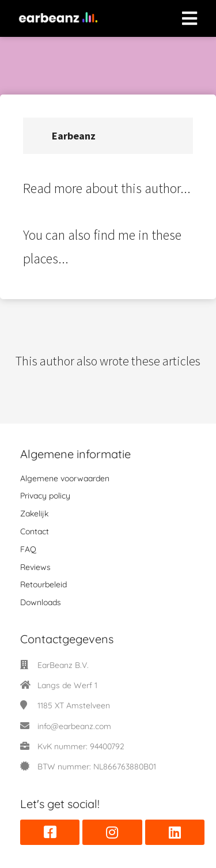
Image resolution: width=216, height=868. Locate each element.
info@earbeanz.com (74, 726)
